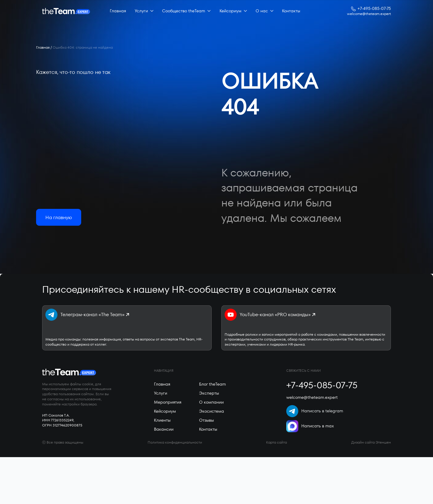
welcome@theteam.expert (369, 14)
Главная (118, 11)
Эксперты (209, 393)
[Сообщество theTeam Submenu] (208, 11)
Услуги (141, 11)
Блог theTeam (212, 384)
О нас (262, 11)
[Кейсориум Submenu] (244, 11)
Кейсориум (230, 11)
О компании (211, 402)
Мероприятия (168, 402)
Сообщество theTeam (184, 11)
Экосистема (212, 411)
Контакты (291, 11)
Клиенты (162, 420)
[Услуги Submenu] (151, 11)
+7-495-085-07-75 (374, 9)
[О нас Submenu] (271, 11)
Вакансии (164, 429)
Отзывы (206, 420)
